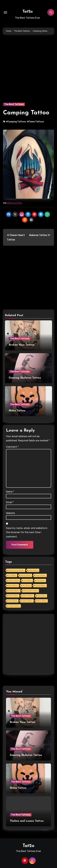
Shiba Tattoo (17, 411)
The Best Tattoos (14, 104)
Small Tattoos (33, 570)
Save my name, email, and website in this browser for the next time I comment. (27, 532)
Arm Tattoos (27, 580)
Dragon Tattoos (27, 601)
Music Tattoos (42, 601)
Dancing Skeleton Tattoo (25, 378)
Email (10, 502)
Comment (12, 447)
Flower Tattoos (40, 575)
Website (10, 513)
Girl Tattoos (12, 575)
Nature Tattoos (13, 596)
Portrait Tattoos (40, 585)
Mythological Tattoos (31, 591)
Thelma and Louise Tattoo (27, 821)
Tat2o (28, 12)
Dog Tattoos (41, 596)
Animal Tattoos (25, 575)
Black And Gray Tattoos (16, 570)
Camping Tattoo (26, 113)
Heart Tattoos (13, 601)
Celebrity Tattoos (14, 606)
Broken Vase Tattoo (21, 345)
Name (10, 492)
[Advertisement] (28, 73)
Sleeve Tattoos (28, 596)
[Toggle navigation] (5, 12)
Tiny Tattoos (40, 580)
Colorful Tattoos (13, 580)
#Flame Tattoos (35, 122)
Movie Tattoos (13, 585)
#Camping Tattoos (16, 122)
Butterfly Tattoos (13, 591)
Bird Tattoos (26, 585)
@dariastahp (15, 203)
